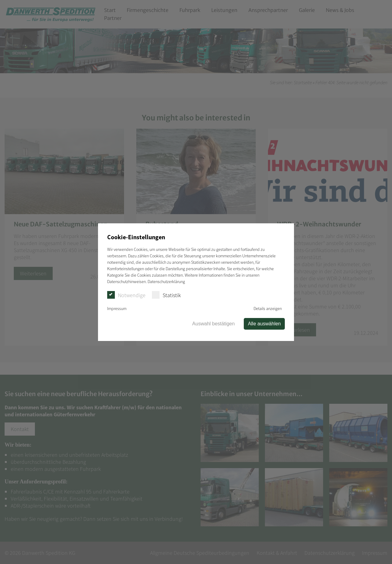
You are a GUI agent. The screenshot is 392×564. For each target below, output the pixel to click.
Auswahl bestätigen (214, 324)
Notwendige (126, 295)
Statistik (166, 295)
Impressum (117, 308)
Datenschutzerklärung (166, 282)
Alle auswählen (264, 324)
